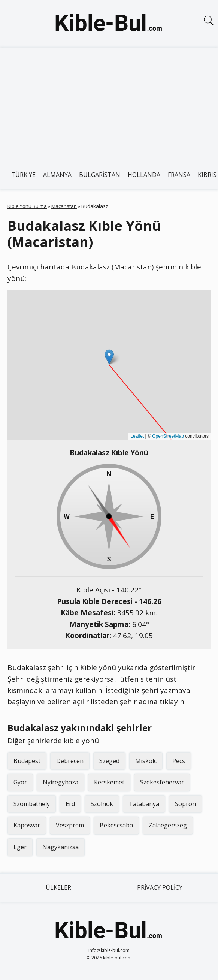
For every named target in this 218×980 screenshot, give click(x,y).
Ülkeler (58, 887)
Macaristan (64, 206)
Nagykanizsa (60, 847)
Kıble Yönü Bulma (27, 206)
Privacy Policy (160, 887)
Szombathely (32, 804)
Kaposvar (27, 825)
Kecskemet (109, 782)
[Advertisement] (109, 105)
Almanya (57, 175)
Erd (70, 804)
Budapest (27, 761)
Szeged (109, 761)
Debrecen (70, 761)
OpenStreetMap (168, 436)
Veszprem (70, 825)
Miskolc (146, 761)
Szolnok (102, 804)
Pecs (179, 761)
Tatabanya (144, 804)
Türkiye (23, 175)
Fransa (179, 175)
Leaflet (137, 436)
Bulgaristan (100, 175)
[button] (109, 357)
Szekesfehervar (162, 782)
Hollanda (144, 175)
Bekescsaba (116, 825)
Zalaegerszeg (168, 825)
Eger (20, 847)
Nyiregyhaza (60, 782)
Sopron (185, 804)
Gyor (20, 782)
